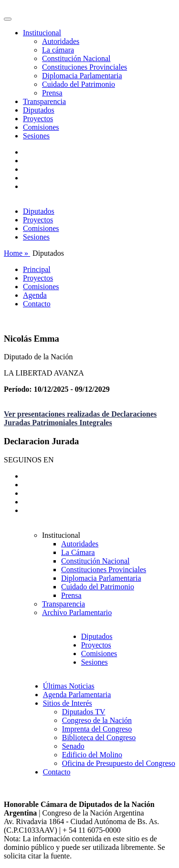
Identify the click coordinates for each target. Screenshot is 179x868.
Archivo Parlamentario (77, 612)
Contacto (37, 304)
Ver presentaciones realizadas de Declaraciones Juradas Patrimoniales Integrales (80, 418)
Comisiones (41, 127)
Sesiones (36, 136)
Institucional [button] (42, 33)
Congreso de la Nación (97, 720)
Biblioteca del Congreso (99, 737)
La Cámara (78, 552)
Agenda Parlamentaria (77, 695)
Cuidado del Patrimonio (79, 84)
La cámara (58, 50)
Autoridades (61, 41)
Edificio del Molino (92, 755)
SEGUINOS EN (29, 460)
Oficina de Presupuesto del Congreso (119, 763)
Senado (73, 746)
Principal (37, 269)
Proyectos (38, 119)
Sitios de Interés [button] (68, 703)
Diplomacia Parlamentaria (82, 76)
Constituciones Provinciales (84, 67)
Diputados (39, 110)
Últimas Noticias (69, 686)
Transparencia (44, 101)
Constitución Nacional (76, 58)
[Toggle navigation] (8, 19)
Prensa (52, 93)
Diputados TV (84, 712)
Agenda (35, 295)
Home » (17, 253)
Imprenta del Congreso (97, 729)
